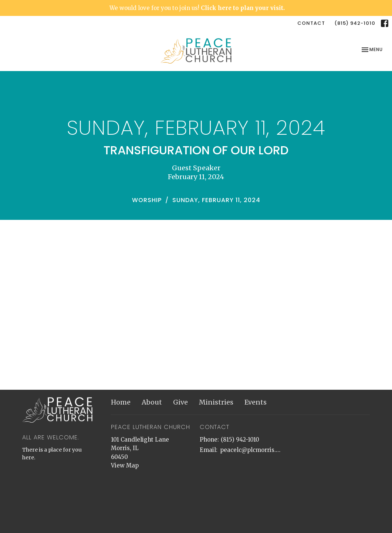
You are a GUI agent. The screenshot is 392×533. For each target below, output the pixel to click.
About (152, 402)
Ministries (216, 402)
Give (180, 402)
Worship (147, 200)
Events (256, 402)
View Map (125, 465)
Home (121, 402)
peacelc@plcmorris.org (251, 450)
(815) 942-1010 (355, 23)
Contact (311, 23)
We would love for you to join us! (197, 8)
